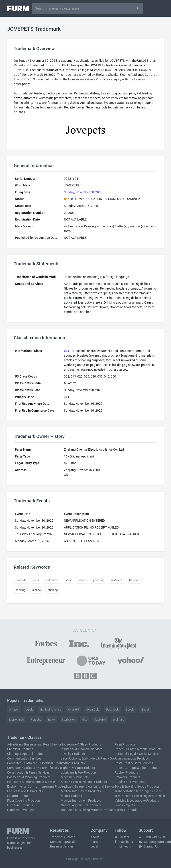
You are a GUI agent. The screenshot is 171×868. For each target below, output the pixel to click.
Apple (30, 710)
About (95, 837)
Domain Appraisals (63, 842)
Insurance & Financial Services (82, 749)
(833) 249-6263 (152, 837)
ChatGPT (74, 710)
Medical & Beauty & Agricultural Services (88, 786)
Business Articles (62, 846)
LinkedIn (123, 846)
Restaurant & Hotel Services (134, 763)
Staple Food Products (130, 782)
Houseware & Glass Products (81, 744)
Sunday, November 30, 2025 (83, 192)
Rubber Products (126, 772)
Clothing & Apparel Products (27, 754)
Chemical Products (20, 749)
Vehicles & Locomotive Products (137, 801)
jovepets (21, 580)
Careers (96, 842)
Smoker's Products (127, 777)
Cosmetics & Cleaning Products (29, 777)
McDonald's (16, 720)
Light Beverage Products (78, 768)
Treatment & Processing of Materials (140, 796)
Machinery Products (75, 777)
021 (67, 351)
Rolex (52, 720)
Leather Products (73, 763)
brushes (134, 580)
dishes (37, 590)
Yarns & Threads (126, 810)
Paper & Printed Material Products (138, 749)
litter (68, 580)
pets (36, 580)
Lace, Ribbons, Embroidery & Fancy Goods (90, 758)
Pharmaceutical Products (132, 758)
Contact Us (149, 846)
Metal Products (71, 796)
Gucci (145, 710)
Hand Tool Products (21, 810)
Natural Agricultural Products (81, 805)
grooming (98, 580)
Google (130, 710)
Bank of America (51, 710)
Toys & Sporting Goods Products (137, 786)
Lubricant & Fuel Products (79, 772)
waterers (117, 580)
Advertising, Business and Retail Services (35, 744)
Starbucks (68, 720)
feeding (21, 590)
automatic (52, 580)
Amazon (14, 710)
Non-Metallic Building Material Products (88, 810)
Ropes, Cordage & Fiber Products (137, 768)
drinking (53, 590)
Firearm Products (19, 796)
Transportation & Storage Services (138, 791)
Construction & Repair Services (28, 772)
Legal (94, 846)
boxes (82, 580)
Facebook (112, 710)
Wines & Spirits (125, 805)
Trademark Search (63, 837)
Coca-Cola (93, 710)
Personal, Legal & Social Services (137, 754)
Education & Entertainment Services (32, 782)
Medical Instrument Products (81, 791)
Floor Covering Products (24, 801)
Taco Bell (100, 720)
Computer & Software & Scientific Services (36, 768)
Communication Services (24, 758)
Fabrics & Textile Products (25, 791)
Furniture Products (20, 805)
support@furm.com (155, 842)
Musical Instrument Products (81, 801)
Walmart (118, 720)
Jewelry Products (73, 754)
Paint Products (125, 744)
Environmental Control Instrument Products (37, 786)
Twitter (122, 837)
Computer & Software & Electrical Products (37, 763)
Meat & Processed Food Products (84, 782)
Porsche (36, 720)
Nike (85, 720)
